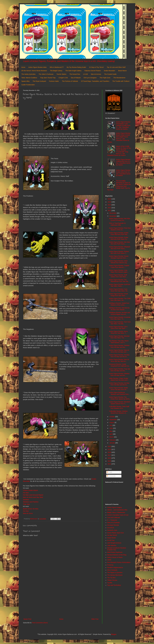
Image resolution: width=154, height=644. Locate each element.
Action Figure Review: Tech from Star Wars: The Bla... (120, 323)
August (112, 422)
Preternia (110, 565)
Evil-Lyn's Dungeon (90, 78)
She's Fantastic (112, 570)
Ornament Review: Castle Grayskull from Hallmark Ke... (120, 365)
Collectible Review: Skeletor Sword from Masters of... (118, 412)
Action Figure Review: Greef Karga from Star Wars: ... (118, 295)
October (112, 417)
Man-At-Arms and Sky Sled (33, 497)
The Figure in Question (115, 573)
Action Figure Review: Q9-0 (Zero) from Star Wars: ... (118, 328)
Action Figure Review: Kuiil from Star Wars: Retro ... (120, 285)
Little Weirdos (112, 545)
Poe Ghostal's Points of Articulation (119, 562)
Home (23, 67)
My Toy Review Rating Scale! (76, 67)
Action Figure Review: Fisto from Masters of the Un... (120, 229)
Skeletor (26, 500)
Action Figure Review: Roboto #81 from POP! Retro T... (119, 252)
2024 (110, 202)
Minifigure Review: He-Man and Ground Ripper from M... (120, 313)
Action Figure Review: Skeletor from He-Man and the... (119, 346)
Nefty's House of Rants (115, 557)
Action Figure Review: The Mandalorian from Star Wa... (119, 281)
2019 (110, 449)
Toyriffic (110, 583)
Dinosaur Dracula (113, 525)
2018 (110, 452)
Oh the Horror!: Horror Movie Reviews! (34, 71)
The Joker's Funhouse (46, 74)
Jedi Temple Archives (114, 543)
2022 (110, 208)
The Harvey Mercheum (115, 575)
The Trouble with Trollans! (121, 81)
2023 (110, 205)
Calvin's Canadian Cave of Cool (118, 515)
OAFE (109, 560)
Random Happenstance (115, 567)
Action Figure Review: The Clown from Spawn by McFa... (120, 398)
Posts (109, 472)
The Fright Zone (105, 78)
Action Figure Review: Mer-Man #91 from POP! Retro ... (120, 243)
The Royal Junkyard (39, 81)
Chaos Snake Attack (30, 490)
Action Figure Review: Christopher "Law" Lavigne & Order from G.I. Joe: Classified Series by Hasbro (123, 125)
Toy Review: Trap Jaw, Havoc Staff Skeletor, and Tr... (119, 342)
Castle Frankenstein (28, 85)
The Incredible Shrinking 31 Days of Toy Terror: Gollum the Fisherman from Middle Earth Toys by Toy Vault (119, 185)
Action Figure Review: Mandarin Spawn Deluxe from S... (120, 403)
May (111, 431)
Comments (111, 476)
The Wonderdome (119, 78)
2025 (110, 199)
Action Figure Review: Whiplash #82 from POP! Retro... (120, 248)
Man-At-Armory (96, 74)
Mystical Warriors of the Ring (117, 555)
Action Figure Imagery (115, 507)
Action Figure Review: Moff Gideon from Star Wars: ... (119, 276)
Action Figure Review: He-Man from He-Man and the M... (119, 356)
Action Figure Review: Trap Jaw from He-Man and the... (120, 370)
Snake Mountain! (109, 71)
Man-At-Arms (28, 513)
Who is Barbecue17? (57, 67)
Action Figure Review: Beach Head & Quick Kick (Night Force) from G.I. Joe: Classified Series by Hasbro (119, 138)
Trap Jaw (26, 504)
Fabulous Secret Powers (93, 71)
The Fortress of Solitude (70, 81)
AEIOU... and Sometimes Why (117, 510)
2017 (110, 455)
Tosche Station (61, 74)
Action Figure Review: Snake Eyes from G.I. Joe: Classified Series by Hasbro (123, 173)
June (111, 428)
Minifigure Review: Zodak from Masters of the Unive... (119, 304)
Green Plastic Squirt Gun (116, 533)
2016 (110, 458)
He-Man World (112, 535)
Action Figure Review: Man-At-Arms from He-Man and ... (119, 351)
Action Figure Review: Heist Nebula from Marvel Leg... (118, 262)
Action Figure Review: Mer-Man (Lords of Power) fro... (120, 219)
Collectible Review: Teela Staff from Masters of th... (119, 407)
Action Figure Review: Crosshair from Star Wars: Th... (120, 318)
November (113, 216)
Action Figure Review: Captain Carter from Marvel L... (119, 266)
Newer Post (27, 619)
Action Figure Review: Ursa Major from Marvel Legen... (119, 271)
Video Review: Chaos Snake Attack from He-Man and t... (119, 379)
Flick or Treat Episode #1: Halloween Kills (118, 224)
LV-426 (86, 74)
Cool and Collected (114, 518)
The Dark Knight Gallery (73, 71)
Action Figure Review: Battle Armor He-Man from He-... (119, 389)
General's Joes (112, 530)
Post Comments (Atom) (40, 623)
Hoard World (111, 538)
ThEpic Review (112, 580)
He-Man (26, 493)
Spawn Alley (25, 81)
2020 (110, 446)
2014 (110, 464)
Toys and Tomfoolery (114, 585)
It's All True (111, 540)
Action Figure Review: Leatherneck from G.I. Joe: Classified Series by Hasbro (123, 162)
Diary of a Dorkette (114, 523)
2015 (110, 461)
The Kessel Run (75, 74)
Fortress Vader (54, 81)
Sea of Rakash (76, 78)
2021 (110, 211)
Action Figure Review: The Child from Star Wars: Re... (120, 299)
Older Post (95, 619)
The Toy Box (111, 578)
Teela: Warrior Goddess (29, 78)
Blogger (114, 634)
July (111, 425)
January (112, 443)
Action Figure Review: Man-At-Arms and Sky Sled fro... (119, 360)
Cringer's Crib (63, 78)
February (113, 440)
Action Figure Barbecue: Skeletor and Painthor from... (119, 393)
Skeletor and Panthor (31, 502)
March (112, 437)
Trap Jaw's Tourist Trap (48, 78)
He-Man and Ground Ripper (33, 495)
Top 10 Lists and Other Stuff (116, 67)
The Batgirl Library (56, 71)
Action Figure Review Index (37, 67)
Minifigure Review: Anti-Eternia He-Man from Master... (119, 309)
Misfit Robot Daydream (115, 552)
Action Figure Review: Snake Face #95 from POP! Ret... (119, 234)
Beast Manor (122, 71)
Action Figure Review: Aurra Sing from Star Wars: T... (118, 332)
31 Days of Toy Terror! (96, 67)
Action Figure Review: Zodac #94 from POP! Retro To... (119, 238)
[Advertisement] (61, 600)
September (113, 420)
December (113, 213)
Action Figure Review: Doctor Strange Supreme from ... (119, 257)
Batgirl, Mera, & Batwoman (116, 512)
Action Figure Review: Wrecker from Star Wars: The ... (119, 337)
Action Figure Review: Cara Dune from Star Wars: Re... (119, 290)
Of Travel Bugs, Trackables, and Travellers (95, 81)
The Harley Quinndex (28, 74)
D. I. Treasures (112, 520)
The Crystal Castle (110, 74)
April (111, 434)
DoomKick (111, 528)
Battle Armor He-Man (31, 509)
